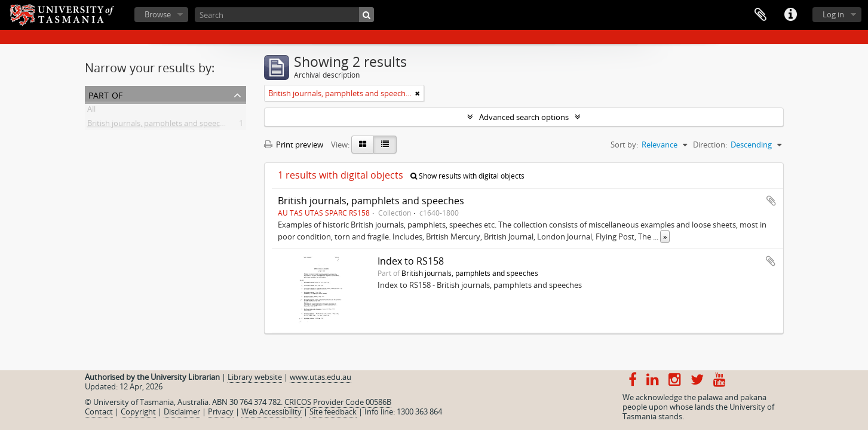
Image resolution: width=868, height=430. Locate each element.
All (91, 111)
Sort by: (624, 145)
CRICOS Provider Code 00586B (338, 402)
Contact (99, 411)
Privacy (221, 411)
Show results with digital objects (467, 176)
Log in (833, 14)
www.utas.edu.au (320, 377)
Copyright (138, 411)
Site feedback (333, 411)
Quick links (790, 15)
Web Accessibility (272, 411)
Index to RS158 (411, 261)
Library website (255, 377)
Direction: (710, 145)
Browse (158, 14)
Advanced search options (524, 117)
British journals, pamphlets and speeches (160, 125)
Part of (105, 94)
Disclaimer (182, 411)
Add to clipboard (771, 201)
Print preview (294, 145)
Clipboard (760, 15)
